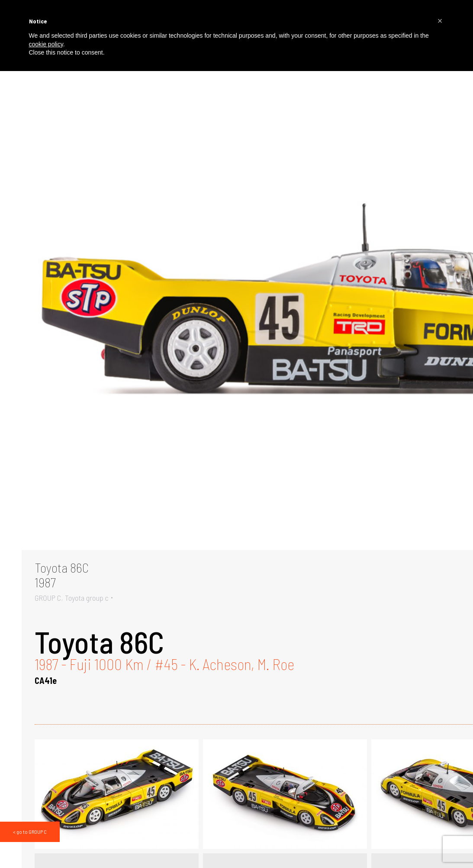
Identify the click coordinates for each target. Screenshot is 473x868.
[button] (440, 21)
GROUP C (48, 598)
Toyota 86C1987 (62, 575)
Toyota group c (87, 598)
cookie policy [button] (46, 44)
